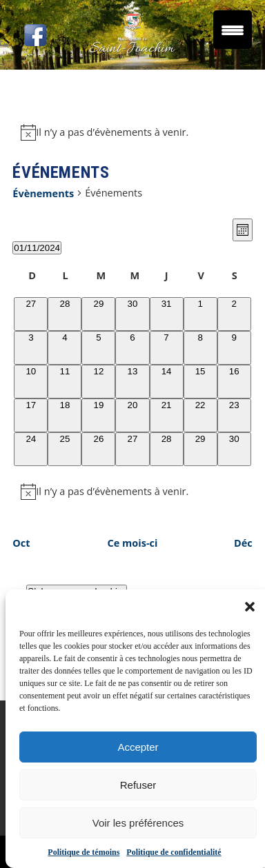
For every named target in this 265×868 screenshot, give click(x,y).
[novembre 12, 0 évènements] (98, 382)
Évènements (43, 193)
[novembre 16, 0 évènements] (234, 382)
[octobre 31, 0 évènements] (167, 314)
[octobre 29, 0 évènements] (98, 314)
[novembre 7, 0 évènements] (167, 348)
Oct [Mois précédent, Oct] (21, 543)
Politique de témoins (84, 852)
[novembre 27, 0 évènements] (132, 449)
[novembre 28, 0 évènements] (167, 449)
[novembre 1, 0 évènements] (200, 314)
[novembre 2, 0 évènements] (234, 314)
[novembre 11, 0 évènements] (65, 382)
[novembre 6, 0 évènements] (132, 348)
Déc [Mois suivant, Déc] (243, 543)
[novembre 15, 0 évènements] (200, 382)
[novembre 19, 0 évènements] (98, 415)
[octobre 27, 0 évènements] (31, 314)
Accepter (138, 747)
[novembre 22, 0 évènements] (200, 415)
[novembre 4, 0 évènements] (65, 348)
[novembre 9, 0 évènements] (234, 348)
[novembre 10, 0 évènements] (31, 382)
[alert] (132, 132)
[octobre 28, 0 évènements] (65, 314)
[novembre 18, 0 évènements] (65, 415)
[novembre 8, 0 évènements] (200, 348)
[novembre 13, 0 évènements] (132, 382)
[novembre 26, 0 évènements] (98, 449)
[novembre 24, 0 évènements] (31, 449)
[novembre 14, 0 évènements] (167, 382)
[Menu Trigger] (233, 30)
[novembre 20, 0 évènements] (132, 415)
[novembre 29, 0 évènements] (200, 449)
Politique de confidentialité (174, 852)
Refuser (138, 785)
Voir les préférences (138, 823)
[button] (250, 607)
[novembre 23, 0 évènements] (234, 415)
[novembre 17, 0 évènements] (31, 415)
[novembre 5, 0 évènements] (98, 348)
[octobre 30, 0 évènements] (132, 314)
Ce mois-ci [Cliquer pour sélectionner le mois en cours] (133, 543)
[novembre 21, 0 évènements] (167, 415)
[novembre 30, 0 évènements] (234, 449)
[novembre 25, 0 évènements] (65, 449)
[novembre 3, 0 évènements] (31, 348)
